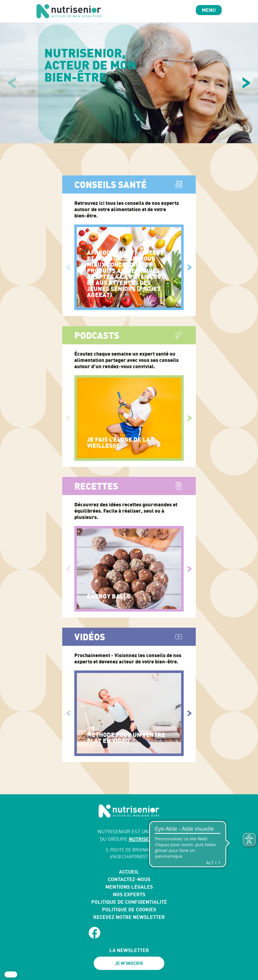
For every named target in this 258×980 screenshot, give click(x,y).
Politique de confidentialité (129, 902)
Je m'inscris (129, 963)
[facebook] (94, 933)
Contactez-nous (129, 879)
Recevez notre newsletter (129, 917)
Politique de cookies (129, 909)
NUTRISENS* (143, 839)
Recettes (96, 486)
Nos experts (129, 894)
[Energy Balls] (129, 569)
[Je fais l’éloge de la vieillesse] (129, 418)
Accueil (129, 872)
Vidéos (90, 637)
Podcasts (97, 335)
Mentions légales (129, 887)
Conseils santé (110, 184)
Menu (209, 10)
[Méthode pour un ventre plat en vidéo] (129, 713)
